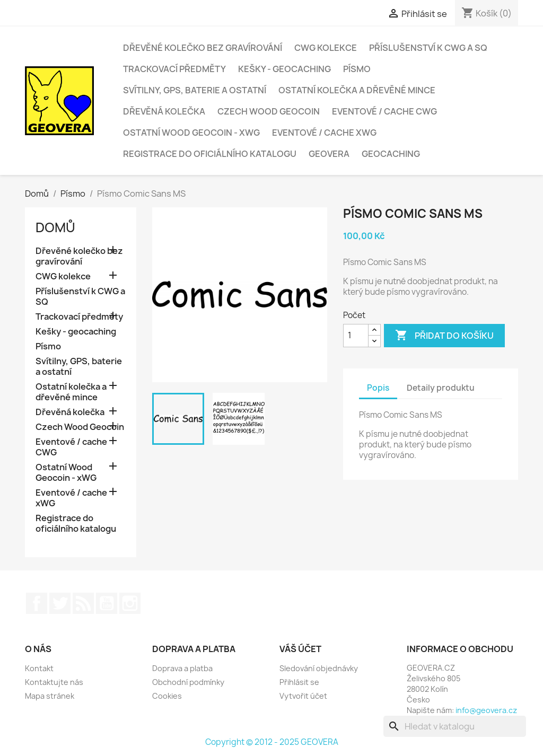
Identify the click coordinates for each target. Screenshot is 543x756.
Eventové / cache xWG (324, 133)
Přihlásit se (299, 682)
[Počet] (356, 336)
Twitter (60, 603)
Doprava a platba (182, 668)
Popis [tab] (378, 388)
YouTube (107, 603)
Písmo (357, 69)
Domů (55, 227)
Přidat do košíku (444, 336)
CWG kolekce (326, 48)
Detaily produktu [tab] (441, 388)
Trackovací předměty (174, 69)
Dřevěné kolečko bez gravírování (203, 48)
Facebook (37, 603)
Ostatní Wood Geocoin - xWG (191, 133)
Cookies (167, 696)
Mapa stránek (50, 696)
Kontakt (39, 668)
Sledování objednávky (319, 668)
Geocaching (391, 154)
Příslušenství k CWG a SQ (428, 48)
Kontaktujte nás (54, 682)
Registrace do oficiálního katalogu (210, 154)
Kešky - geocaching (284, 69)
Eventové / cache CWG (384, 111)
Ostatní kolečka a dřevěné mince (357, 90)
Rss (83, 603)
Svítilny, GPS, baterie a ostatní (195, 90)
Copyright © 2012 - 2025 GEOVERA (272, 742)
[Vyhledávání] (455, 726)
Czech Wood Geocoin (269, 111)
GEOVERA (329, 154)
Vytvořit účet (303, 696)
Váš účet (300, 649)
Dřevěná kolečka (164, 111)
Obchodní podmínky (188, 682)
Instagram (130, 603)
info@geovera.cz (486, 710)
